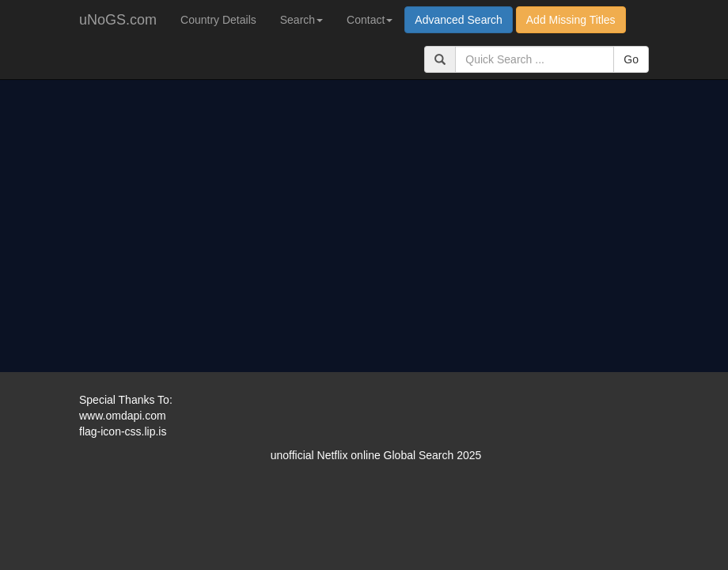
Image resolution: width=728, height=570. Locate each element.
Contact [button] (370, 20)
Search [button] (301, 20)
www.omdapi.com (123, 416)
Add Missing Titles (571, 20)
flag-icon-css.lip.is (123, 431)
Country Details (218, 20)
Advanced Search (459, 20)
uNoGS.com (118, 20)
